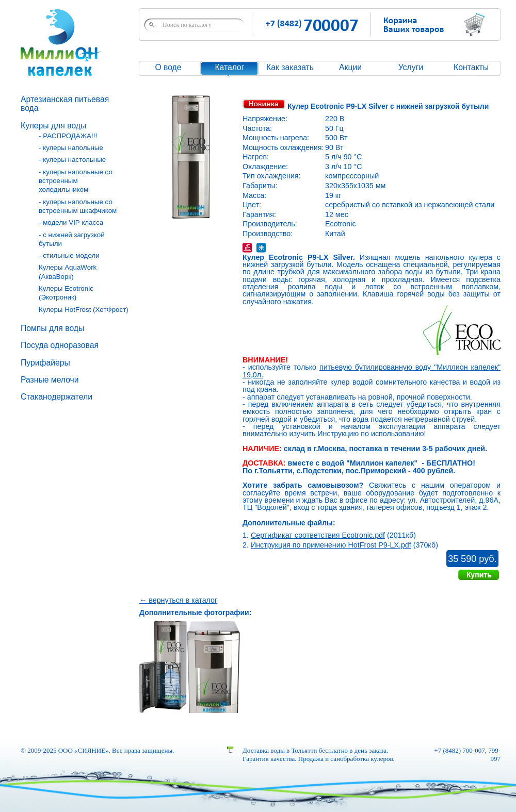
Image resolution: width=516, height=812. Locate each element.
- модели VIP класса (71, 222)
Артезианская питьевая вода (65, 104)
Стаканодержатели (57, 397)
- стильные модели (69, 255)
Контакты (471, 67)
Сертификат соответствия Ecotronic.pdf (318, 535)
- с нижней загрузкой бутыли (72, 239)
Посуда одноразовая (60, 345)
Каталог (229, 67)
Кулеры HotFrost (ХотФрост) (84, 310)
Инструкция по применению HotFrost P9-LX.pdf (331, 545)
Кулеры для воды (53, 126)
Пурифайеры (45, 363)
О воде (168, 67)
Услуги (411, 67)
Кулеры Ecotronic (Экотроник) (66, 293)
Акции (350, 67)
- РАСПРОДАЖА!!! (68, 136)
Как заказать (290, 67)
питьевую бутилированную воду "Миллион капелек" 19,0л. (372, 371)
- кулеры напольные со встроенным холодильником (76, 181)
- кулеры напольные (71, 148)
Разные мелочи (50, 380)
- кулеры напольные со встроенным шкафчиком (78, 206)
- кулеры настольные (72, 160)
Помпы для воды (52, 328)
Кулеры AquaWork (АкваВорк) (68, 272)
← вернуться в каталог (178, 600)
